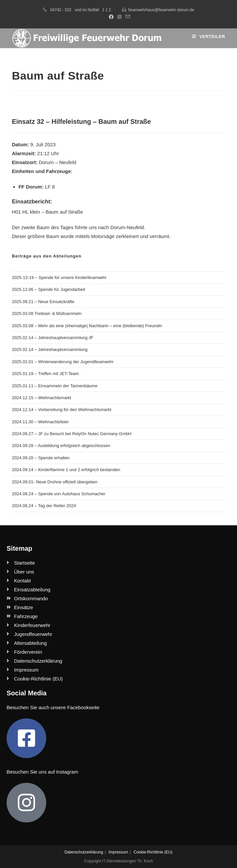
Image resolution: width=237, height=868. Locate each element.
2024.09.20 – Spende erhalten (41, 458)
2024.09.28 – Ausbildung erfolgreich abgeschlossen (61, 446)
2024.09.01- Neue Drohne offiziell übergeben (55, 482)
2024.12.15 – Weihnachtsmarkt (42, 398)
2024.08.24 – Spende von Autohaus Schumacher (59, 494)
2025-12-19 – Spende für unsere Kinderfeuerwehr (59, 278)
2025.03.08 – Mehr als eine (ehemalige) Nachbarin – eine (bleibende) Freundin (87, 326)
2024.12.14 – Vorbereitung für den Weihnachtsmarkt (62, 410)
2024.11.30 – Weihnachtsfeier (40, 422)
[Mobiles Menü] (209, 36)
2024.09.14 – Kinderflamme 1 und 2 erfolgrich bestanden (66, 470)
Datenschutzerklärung (84, 852)
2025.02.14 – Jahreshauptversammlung (50, 349)
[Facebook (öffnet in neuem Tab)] (111, 17)
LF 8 (50, 187)
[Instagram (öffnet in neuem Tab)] (119, 17)
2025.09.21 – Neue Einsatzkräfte (43, 302)
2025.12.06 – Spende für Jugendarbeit (49, 289)
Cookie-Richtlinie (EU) (153, 852)
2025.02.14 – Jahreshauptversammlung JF (53, 338)
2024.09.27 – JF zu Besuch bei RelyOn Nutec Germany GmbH (72, 434)
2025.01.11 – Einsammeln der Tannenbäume (55, 386)
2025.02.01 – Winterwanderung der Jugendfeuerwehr (63, 362)
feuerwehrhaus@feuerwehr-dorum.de (161, 10)
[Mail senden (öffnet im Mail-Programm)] (127, 17)
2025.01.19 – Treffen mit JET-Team (45, 374)
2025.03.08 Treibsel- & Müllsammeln (47, 313)
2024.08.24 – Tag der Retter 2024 (44, 506)
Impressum (118, 852)
